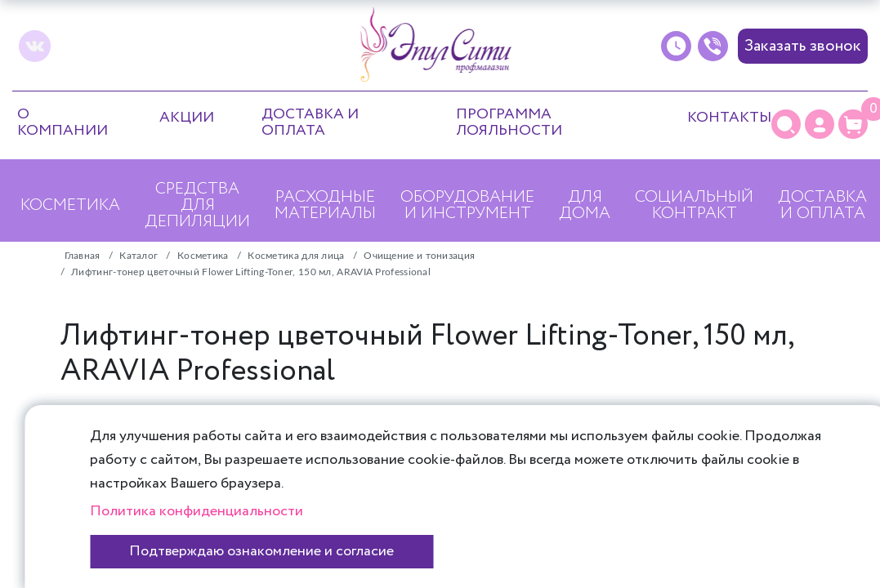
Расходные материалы (325, 205)
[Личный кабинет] (820, 124)
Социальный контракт (694, 205)
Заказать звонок (803, 46)
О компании (63, 122)
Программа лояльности (509, 122)
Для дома (585, 205)
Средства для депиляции (197, 205)
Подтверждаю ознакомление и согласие (261, 551)
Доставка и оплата (310, 122)
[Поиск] (786, 124)
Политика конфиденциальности (197, 511)
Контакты (729, 118)
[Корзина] (853, 124)
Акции (187, 118)
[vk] (35, 46)
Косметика (70, 205)
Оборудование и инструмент (467, 205)
